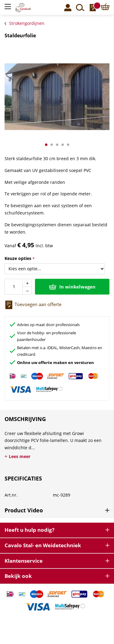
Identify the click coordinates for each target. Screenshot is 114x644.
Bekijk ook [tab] (18, 576)
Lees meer (20, 456)
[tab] (57, 512)
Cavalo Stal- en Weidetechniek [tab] (43, 545)
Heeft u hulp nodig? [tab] (29, 530)
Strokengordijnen (27, 23)
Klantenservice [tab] (24, 561)
